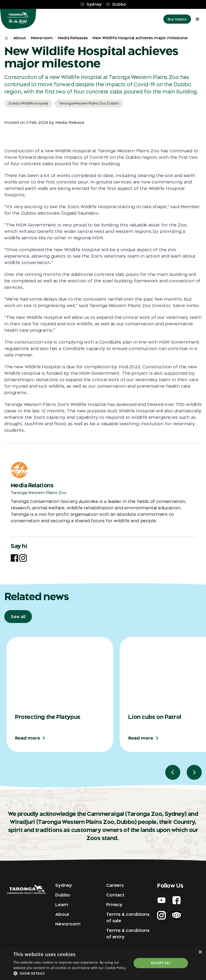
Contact (115, 895)
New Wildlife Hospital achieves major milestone (140, 38)
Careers (115, 885)
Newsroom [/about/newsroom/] (42, 38)
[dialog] (103, 963)
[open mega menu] (197, 19)
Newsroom (68, 924)
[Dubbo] (116, 4)
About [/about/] (20, 38)
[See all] (18, 617)
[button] (71, 973)
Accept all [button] (161, 963)
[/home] (6, 38)
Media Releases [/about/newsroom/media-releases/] (73, 38)
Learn (62, 905)
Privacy (114, 905)
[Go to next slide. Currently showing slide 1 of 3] (194, 772)
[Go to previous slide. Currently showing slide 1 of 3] (173, 772)
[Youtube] (161, 900)
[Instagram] (23, 558)
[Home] (18, 19)
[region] (105, 708)
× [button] (200, 952)
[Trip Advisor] (176, 915)
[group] (60, 694)
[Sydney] (91, 4)
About (62, 914)
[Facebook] (14, 558)
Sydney (64, 885)
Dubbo (63, 895)
